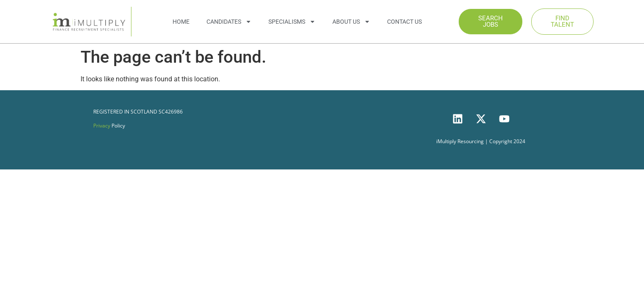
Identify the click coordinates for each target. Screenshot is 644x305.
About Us (351, 22)
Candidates (229, 22)
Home (181, 22)
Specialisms (292, 22)
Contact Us (404, 22)
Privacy (102, 126)
